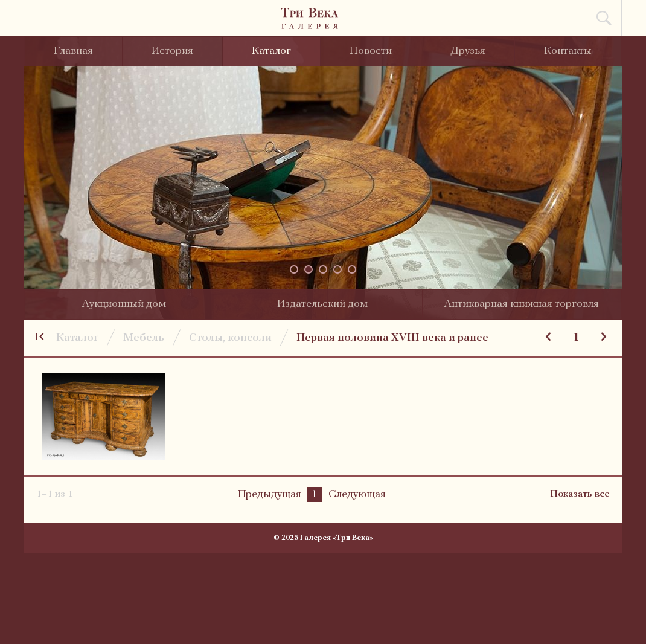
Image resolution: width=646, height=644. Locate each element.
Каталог (271, 51)
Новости (371, 51)
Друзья (468, 51)
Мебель (144, 338)
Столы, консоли (230, 338)
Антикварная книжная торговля (521, 304)
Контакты (568, 51)
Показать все (580, 494)
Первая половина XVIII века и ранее (392, 338)
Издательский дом (322, 304)
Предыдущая (270, 494)
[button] (294, 269)
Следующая (357, 494)
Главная (73, 51)
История (172, 51)
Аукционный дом (124, 304)
